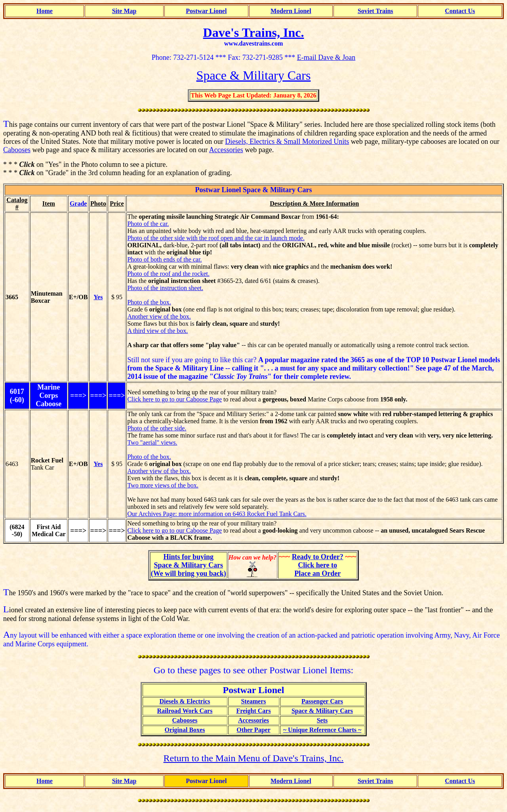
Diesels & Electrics (185, 701)
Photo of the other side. (157, 428)
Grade (78, 203)
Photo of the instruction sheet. (165, 288)
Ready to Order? (318, 557)
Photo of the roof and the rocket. (168, 274)
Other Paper (253, 730)
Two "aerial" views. (152, 442)
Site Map (124, 11)
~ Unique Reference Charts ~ (322, 730)
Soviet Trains (375, 11)
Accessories (226, 150)
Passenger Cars (322, 701)
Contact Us (460, 11)
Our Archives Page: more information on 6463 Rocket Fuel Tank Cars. (217, 514)
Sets (322, 720)
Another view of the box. (159, 316)
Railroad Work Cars (185, 711)
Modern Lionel (291, 11)
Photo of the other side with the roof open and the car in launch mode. (216, 238)
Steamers (253, 701)
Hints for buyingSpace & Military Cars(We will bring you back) (189, 565)
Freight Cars (253, 711)
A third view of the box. (157, 331)
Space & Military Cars (322, 711)
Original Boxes (185, 730)
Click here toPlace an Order (317, 569)
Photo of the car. (148, 224)
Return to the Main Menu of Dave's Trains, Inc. (254, 758)
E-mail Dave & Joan (326, 57)
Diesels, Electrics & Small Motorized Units (287, 141)
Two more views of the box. (163, 485)
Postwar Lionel (206, 11)
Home (45, 11)
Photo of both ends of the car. (164, 259)
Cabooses (17, 150)
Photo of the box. (149, 302)
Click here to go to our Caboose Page (174, 399)
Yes (98, 297)
